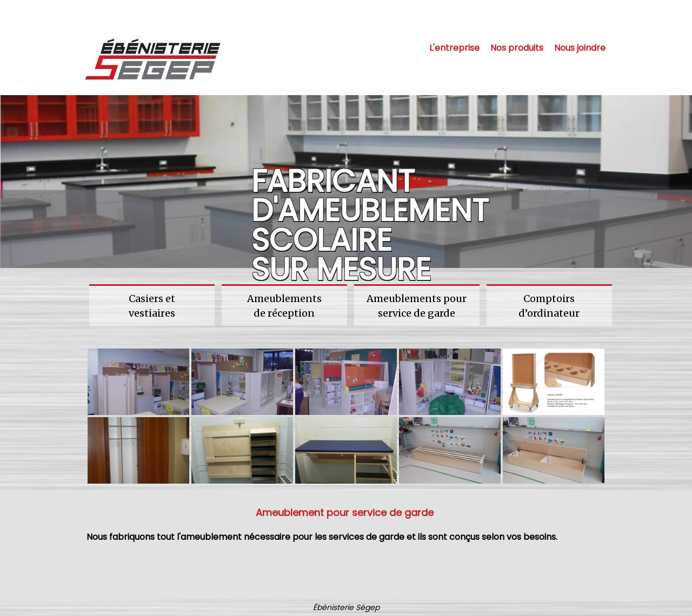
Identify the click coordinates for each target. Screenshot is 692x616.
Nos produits (517, 48)
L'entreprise (454, 48)
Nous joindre (580, 48)
